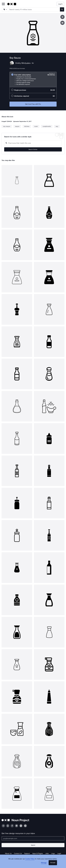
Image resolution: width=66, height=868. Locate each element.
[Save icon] (62, 17)
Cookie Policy (30, 859)
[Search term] (34, 9)
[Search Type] (5, 9)
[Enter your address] (33, 838)
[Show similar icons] (62, 23)
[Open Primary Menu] (3, 4)
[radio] (33, 79)
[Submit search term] (62, 9)
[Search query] (33, 143)
